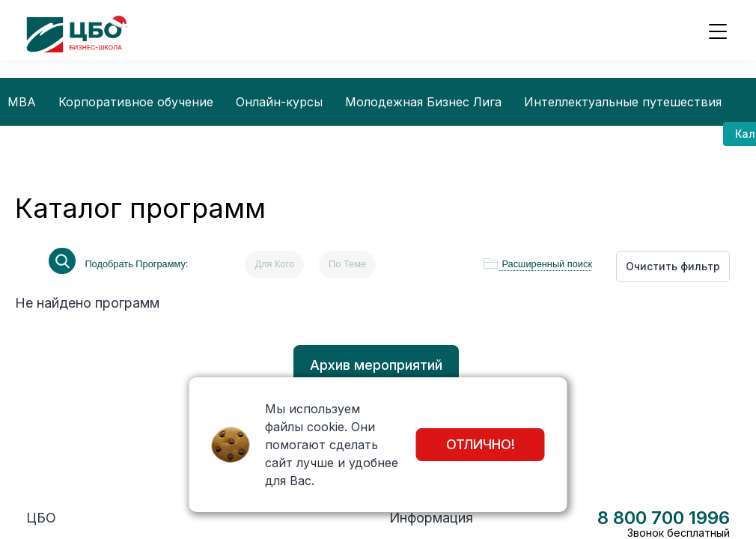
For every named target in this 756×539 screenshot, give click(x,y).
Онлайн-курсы (279, 102)
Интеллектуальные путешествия (623, 102)
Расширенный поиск (547, 264)
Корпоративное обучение (136, 102)
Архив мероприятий (376, 365)
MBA (22, 102)
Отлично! (481, 444)
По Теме (347, 264)
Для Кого (274, 264)
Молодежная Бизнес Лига (423, 102)
